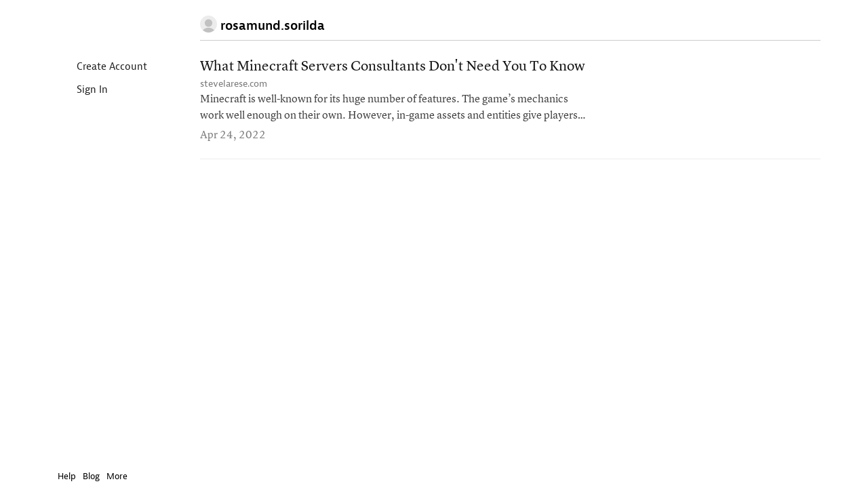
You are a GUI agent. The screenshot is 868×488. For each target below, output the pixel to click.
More (110, 476)
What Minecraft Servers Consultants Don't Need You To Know (393, 67)
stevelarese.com (234, 84)
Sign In (71, 90)
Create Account (91, 67)
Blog (81, 476)
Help (57, 476)
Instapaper (87, 25)
